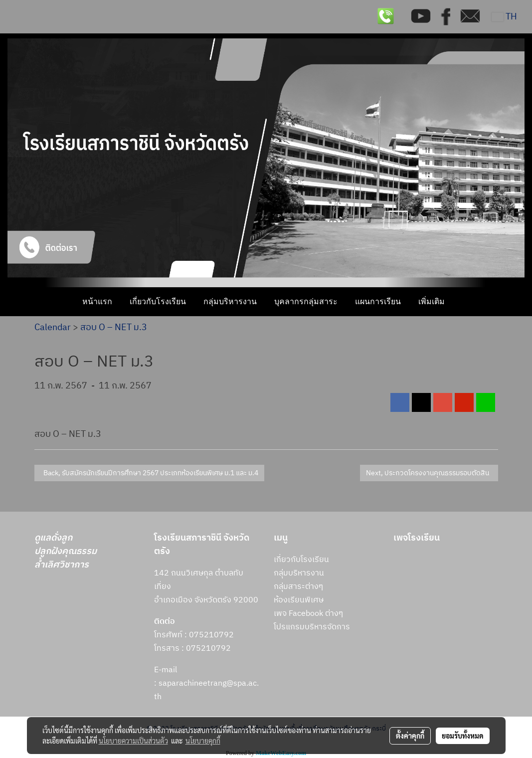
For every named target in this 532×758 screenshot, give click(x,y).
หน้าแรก (97, 301)
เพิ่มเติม (432, 301)
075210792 (208, 649)
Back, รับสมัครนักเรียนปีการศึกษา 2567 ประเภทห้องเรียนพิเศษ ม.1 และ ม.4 (149, 473)
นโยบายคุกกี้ (203, 741)
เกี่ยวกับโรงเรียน (158, 301)
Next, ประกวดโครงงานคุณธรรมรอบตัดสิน (429, 473)
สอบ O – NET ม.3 (114, 328)
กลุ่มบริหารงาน (230, 301)
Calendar (53, 328)
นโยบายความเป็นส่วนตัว (133, 741)
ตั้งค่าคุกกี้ (410, 736)
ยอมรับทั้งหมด (463, 736)
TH (504, 17)
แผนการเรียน (378, 301)
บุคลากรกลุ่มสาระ (306, 301)
